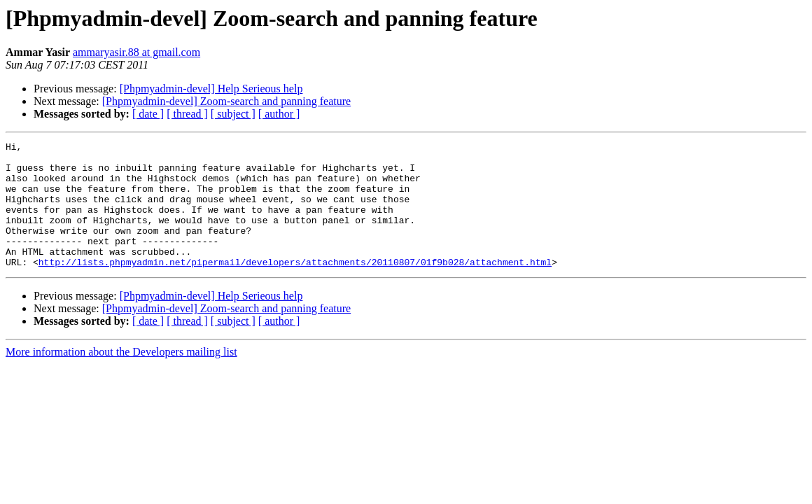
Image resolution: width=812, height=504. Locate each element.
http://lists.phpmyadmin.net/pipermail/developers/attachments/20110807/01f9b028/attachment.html (295, 287)
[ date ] (148, 114)
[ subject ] (233, 114)
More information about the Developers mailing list (121, 377)
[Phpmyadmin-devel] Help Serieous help (211, 89)
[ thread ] (187, 114)
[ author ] (279, 114)
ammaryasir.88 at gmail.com (136, 52)
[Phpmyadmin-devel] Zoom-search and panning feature (226, 101)
